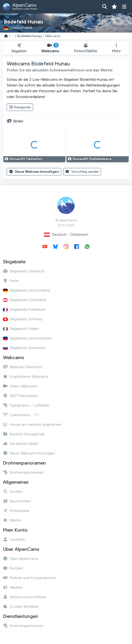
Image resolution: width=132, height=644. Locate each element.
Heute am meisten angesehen (32, 424)
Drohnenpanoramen (23, 472)
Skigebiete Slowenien (24, 348)
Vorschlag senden (82, 172)
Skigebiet (19, 48)
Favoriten (14, 539)
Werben (13, 587)
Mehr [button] (116, 48)
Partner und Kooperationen (30, 578)
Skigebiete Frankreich (24, 309)
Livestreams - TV (21, 415)
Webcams (50, 48)
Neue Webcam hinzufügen (34, 172)
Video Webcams (20, 386)
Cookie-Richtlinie (21, 607)
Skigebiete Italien (21, 329)
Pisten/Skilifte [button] (86, 48)
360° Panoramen (21, 396)
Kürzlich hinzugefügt (24, 434)
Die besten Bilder (21, 444)
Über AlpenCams (21, 559)
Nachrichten (17, 501)
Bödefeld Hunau (30, 36)
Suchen (13, 492)
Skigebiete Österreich (25, 300)
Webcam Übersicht (22, 367)
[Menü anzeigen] (124, 7)
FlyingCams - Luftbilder (26, 405)
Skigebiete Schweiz (23, 319)
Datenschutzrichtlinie (24, 597)
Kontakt (13, 568)
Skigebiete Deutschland (26, 290)
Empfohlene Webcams (26, 377)
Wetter (12, 520)
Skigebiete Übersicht (24, 271)
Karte (11, 281)
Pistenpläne (16, 511)
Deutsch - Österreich (66, 235)
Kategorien (20, 107)
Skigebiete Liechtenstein (27, 338)
